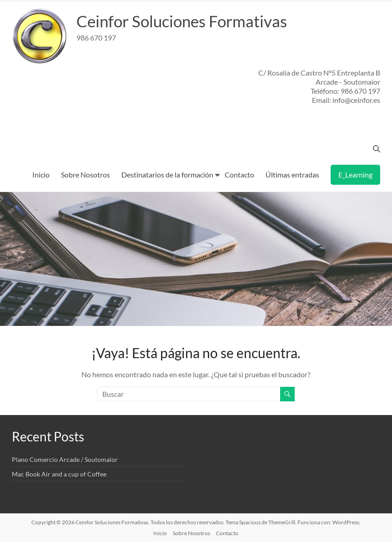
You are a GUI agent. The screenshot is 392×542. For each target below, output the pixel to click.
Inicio (41, 175)
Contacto (239, 175)
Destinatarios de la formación (167, 175)
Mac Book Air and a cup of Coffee (59, 474)
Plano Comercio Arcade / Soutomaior (65, 459)
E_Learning (355, 175)
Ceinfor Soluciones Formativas (185, 21)
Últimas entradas (292, 175)
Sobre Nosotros (85, 175)
